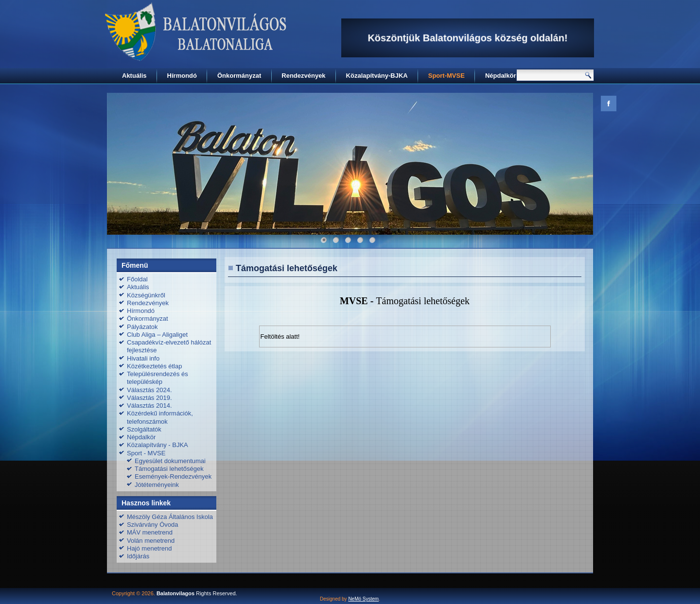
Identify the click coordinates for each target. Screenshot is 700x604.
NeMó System (363, 599)
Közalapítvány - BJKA (157, 445)
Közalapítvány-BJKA (377, 76)
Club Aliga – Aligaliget (157, 335)
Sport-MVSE (446, 76)
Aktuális (134, 76)
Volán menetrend (151, 541)
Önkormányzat (239, 76)
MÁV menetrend (150, 532)
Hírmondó (182, 76)
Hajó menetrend (149, 548)
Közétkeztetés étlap (154, 366)
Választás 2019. (149, 398)
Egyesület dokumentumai (170, 461)
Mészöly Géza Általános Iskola (170, 517)
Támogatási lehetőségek (169, 469)
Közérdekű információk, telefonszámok (160, 417)
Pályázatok (142, 327)
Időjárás (138, 556)
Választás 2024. (149, 390)
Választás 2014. (149, 406)
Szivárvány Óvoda (153, 525)
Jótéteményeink (157, 485)
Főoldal (137, 279)
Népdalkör (501, 76)
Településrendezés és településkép (157, 378)
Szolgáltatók (144, 429)
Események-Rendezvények (173, 476)
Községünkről (146, 295)
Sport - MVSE (146, 453)
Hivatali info (143, 358)
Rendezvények (303, 76)
